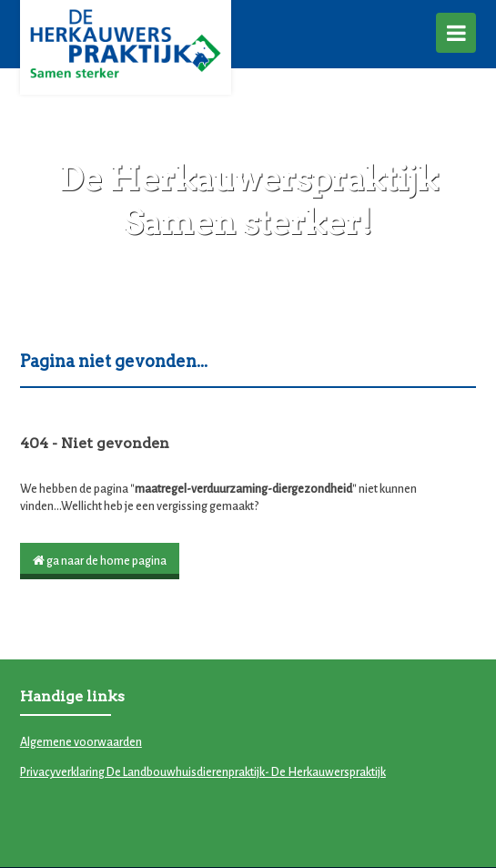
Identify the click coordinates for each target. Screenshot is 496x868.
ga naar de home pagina (100, 561)
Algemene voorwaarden (81, 742)
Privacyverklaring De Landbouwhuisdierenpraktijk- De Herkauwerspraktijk (203, 772)
